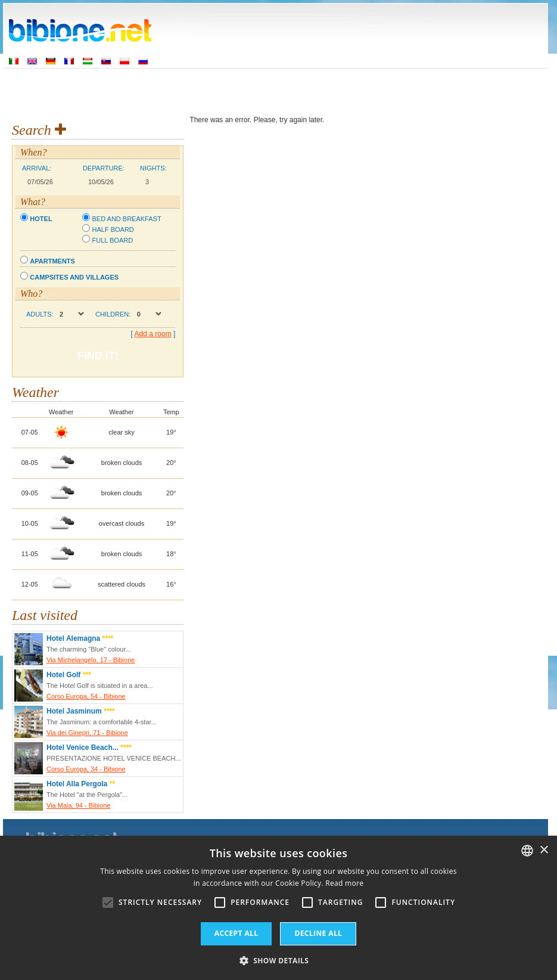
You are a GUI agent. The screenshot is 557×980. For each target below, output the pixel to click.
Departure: (104, 168)
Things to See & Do (305, 89)
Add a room (153, 334)
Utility (446, 89)
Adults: (40, 314)
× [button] (544, 850)
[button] (279, 960)
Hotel (41, 219)
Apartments (52, 261)
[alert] (278, 908)
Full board (112, 240)
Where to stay (228, 89)
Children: (113, 314)
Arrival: (37, 168)
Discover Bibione (388, 89)
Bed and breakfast (126, 219)
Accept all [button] (237, 933)
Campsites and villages (74, 277)
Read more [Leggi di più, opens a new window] (344, 883)
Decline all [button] (318, 933)
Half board (113, 230)
